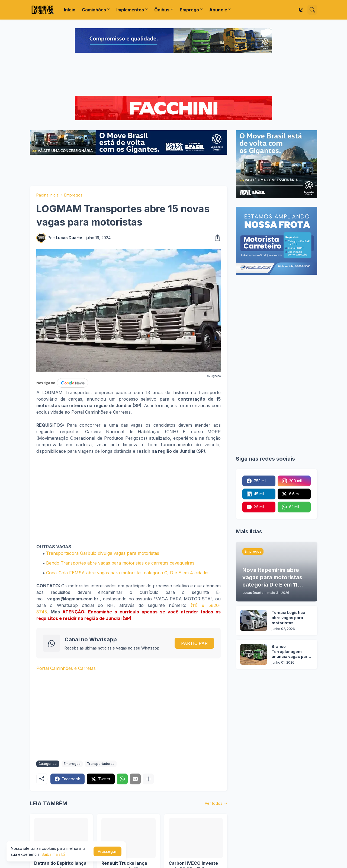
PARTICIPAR (194, 643)
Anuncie (218, 10)
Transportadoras (101, 764)
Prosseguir (107, 851)
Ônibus (162, 10)
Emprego (189, 10)
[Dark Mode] (301, 10)
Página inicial (48, 195)
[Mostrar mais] (148, 779)
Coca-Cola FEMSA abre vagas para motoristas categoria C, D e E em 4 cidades (128, 573)
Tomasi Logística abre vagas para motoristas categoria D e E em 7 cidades (291, 618)
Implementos (130, 10)
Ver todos (213, 803)
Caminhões (94, 10)
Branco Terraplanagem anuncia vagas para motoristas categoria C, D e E (291, 652)
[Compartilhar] (216, 238)
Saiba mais (51, 854)
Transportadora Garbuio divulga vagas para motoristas (103, 553)
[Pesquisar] (312, 10)
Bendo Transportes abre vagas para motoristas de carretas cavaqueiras (120, 563)
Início (70, 10)
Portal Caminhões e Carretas (66, 668)
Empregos (73, 195)
